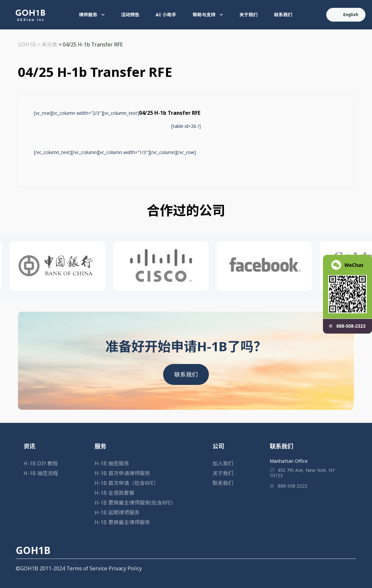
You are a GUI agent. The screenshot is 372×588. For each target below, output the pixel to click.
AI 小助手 (166, 15)
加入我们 (223, 463)
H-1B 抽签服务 (112, 463)
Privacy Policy (125, 568)
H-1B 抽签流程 (41, 473)
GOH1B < (30, 44)
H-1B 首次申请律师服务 (122, 473)
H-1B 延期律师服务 (117, 512)
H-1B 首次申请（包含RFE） (127, 483)
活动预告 (130, 15)
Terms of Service (87, 568)
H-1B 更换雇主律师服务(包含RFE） (135, 503)
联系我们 (283, 15)
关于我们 (248, 15)
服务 (100, 446)
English (346, 15)
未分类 (49, 44)
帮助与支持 (208, 15)
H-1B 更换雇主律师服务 (122, 522)
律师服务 (92, 15)
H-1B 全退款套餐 (114, 493)
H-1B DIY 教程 (41, 463)
